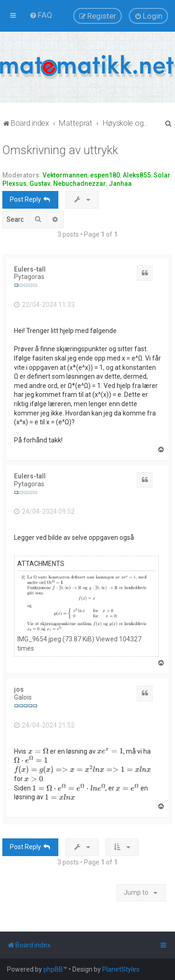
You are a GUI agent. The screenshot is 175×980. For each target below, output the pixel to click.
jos (19, 689)
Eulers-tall (30, 269)
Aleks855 (137, 175)
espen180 (105, 175)
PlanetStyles (121, 969)
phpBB (53, 969)
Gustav (40, 184)
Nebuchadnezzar (80, 184)
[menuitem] (41, 15)
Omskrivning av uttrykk (60, 150)
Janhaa (120, 184)
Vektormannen (65, 175)
